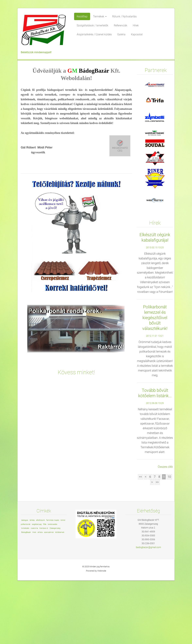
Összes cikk (165, 530)
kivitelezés (25, 592)
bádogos (25, 584)
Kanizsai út (44, 592)
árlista (40, 596)
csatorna (34, 592)
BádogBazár (26, 596)
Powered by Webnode (96, 634)
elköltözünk (40, 584)
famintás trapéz (53, 584)
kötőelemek (60, 596)
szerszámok (49, 596)
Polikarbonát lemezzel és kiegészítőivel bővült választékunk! (155, 381)
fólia (45, 588)
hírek (34, 596)
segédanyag (37, 588)
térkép (32, 584)
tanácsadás (52, 588)
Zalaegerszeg (55, 592)
